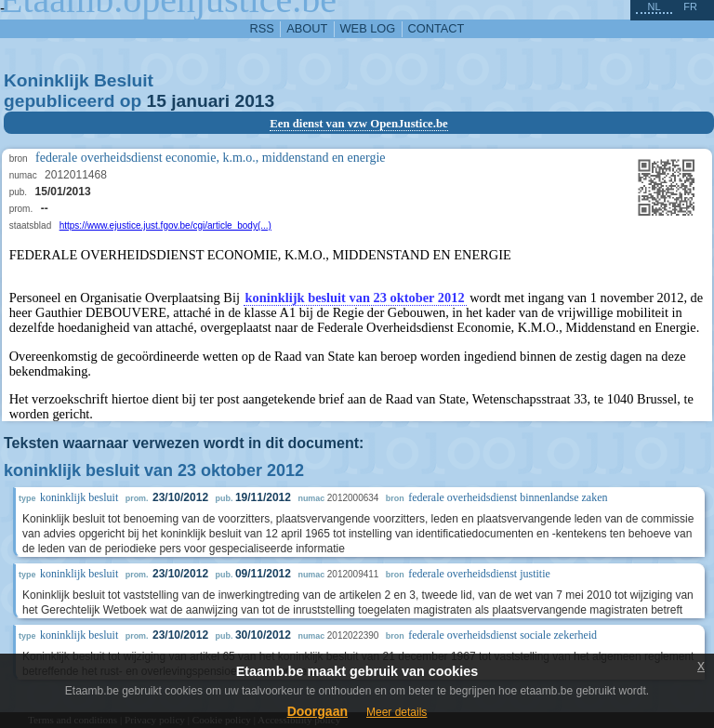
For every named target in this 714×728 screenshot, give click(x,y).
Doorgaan (317, 711)
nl (654, 7)
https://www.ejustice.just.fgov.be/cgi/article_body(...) (165, 225)
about (307, 28)
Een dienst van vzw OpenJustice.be (359, 124)
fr (690, 7)
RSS (262, 28)
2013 (254, 101)
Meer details (397, 712)
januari (200, 101)
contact (436, 28)
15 (157, 101)
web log (368, 28)
